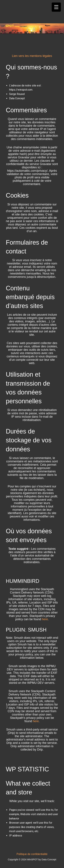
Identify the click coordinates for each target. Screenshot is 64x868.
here (45, 619)
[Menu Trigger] (56, 7)
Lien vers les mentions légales (32, 56)
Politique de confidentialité (32, 854)
